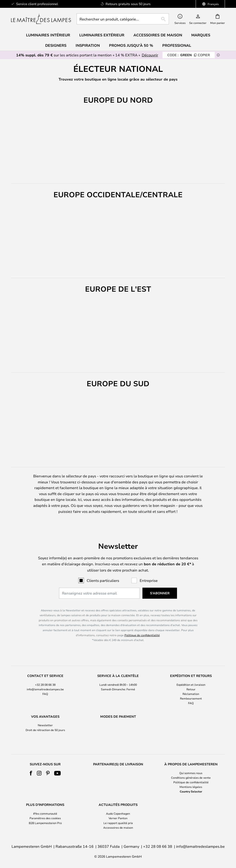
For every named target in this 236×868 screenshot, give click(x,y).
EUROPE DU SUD (202, 92)
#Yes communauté (45, 813)
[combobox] (123, 19)
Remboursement (191, 690)
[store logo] (41, 19)
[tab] (45, 681)
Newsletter (45, 717)
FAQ (45, 685)
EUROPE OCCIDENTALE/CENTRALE (97, 92)
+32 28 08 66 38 (45, 676)
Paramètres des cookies (45, 818)
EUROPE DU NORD (36, 92)
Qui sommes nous (191, 773)
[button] (17, 236)
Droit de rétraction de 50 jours (45, 721)
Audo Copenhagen (118, 813)
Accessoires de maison (118, 827)
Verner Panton (118, 818)
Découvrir (150, 55)
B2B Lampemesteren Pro (45, 823)
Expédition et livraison (191, 676)
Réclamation (191, 685)
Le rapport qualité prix (118, 823)
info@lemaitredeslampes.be (45, 680)
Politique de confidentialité (142, 626)
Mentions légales (191, 787)
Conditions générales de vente (191, 778)
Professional (177, 45)
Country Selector (191, 791)
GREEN (189, 55)
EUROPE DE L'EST (158, 92)
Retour (191, 680)
